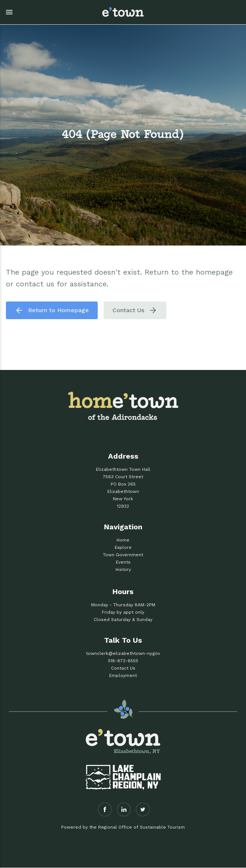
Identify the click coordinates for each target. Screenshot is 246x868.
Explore (123, 547)
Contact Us (135, 310)
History (123, 569)
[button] (47, 12)
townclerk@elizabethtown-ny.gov (123, 653)
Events (123, 562)
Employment (123, 675)
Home (123, 540)
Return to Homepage (52, 310)
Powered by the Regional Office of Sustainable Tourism (123, 827)
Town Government (123, 555)
